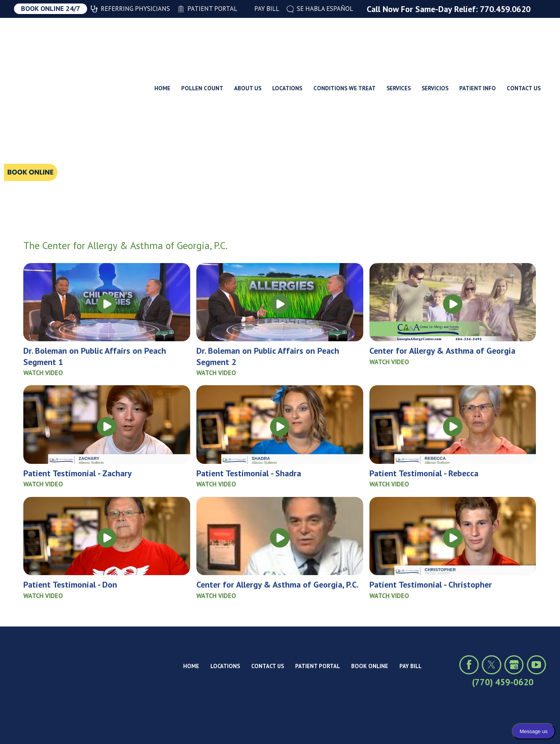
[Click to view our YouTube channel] (536, 665)
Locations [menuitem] (287, 40)
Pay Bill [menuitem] (262, 9)
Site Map (120, 726)
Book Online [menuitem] (370, 666)
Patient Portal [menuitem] (207, 9)
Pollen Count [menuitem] (202, 40)
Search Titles (45, 145)
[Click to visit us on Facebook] (469, 665)
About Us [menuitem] (248, 40)
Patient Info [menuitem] (478, 40)
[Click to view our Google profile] (514, 665)
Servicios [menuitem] (435, 40)
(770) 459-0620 (503, 682)
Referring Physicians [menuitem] (130, 9)
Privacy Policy (81, 726)
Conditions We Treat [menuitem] (345, 40)
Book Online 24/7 (51, 8)
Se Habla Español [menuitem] (320, 9)
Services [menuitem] (399, 40)
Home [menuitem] (162, 40)
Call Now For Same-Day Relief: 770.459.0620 (449, 9)
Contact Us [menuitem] (524, 40)
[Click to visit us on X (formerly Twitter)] (491, 665)
